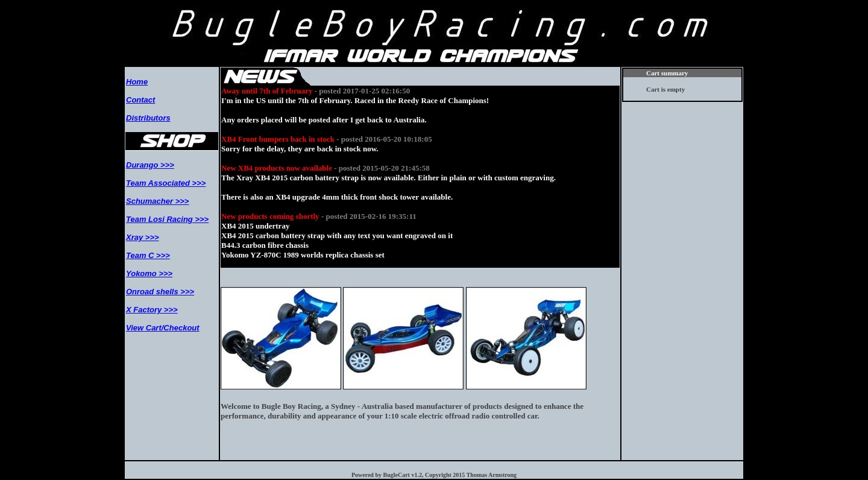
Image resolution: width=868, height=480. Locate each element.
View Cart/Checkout (163, 328)
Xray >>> (143, 237)
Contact (140, 100)
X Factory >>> (152, 310)
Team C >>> (148, 255)
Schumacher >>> (157, 201)
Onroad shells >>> (160, 292)
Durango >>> (150, 165)
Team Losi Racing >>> (167, 219)
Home (137, 82)
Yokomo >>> (149, 273)
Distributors (148, 118)
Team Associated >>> (166, 183)
